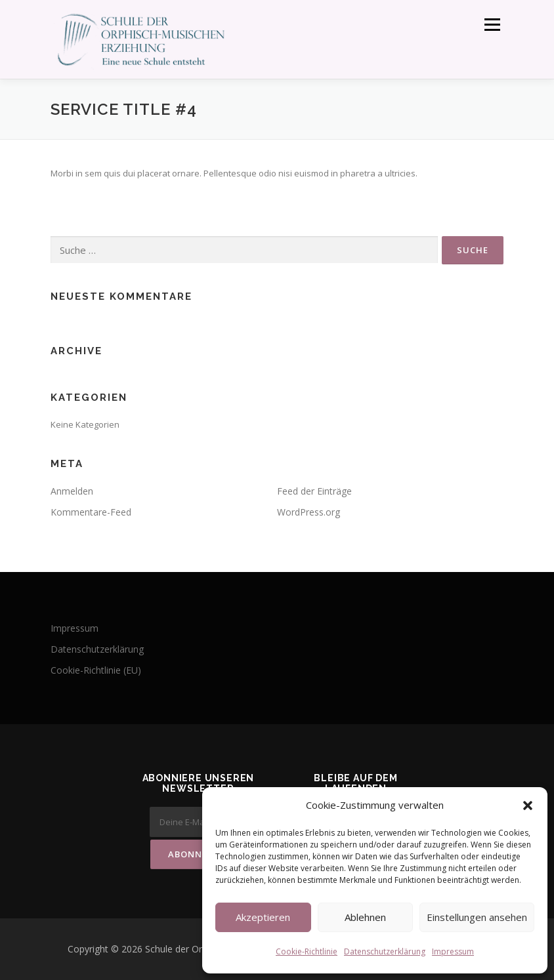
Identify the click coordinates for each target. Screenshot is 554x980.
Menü (492, 24)
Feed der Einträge (314, 491)
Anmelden (72, 491)
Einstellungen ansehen (477, 917)
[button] (528, 806)
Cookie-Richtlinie (307, 951)
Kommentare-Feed (91, 512)
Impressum (453, 951)
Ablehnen (365, 917)
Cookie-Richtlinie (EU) (96, 670)
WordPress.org (309, 512)
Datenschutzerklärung (385, 951)
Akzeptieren (263, 917)
